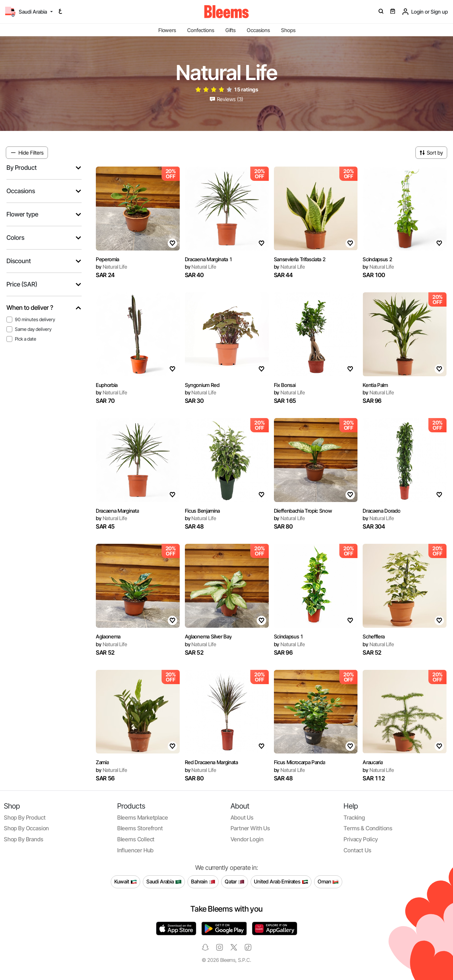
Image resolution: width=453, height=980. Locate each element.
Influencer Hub (136, 850)
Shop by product (25, 817)
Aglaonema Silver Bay (208, 636)
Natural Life (112, 267)
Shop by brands (24, 839)
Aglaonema (108, 636)
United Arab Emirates (281, 882)
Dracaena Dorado (381, 511)
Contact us (357, 850)
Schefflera (374, 636)
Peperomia (108, 259)
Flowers (167, 30)
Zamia (102, 762)
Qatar (235, 882)
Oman (328, 882)
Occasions (258, 30)
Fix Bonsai (285, 385)
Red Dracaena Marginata (211, 762)
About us (242, 817)
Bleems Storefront (140, 828)
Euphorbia (107, 385)
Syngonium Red (202, 385)
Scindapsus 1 (289, 636)
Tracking (354, 817)
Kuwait (126, 882)
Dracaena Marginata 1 (209, 259)
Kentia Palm (375, 385)
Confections (201, 30)
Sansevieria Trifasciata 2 (300, 259)
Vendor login (247, 839)
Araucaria (373, 762)
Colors (15, 238)
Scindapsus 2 (377, 259)
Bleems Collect (136, 839)
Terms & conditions (368, 828)
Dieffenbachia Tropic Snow (303, 511)
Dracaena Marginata (117, 511)
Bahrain (203, 882)
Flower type (22, 214)
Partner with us (250, 828)
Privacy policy (361, 839)
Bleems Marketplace (143, 817)
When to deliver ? (30, 308)
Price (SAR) (22, 284)
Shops (288, 30)
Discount (19, 261)
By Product (22, 168)
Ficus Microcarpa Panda (300, 762)
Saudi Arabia (164, 882)
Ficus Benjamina (202, 511)
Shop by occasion (26, 828)
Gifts (231, 30)
